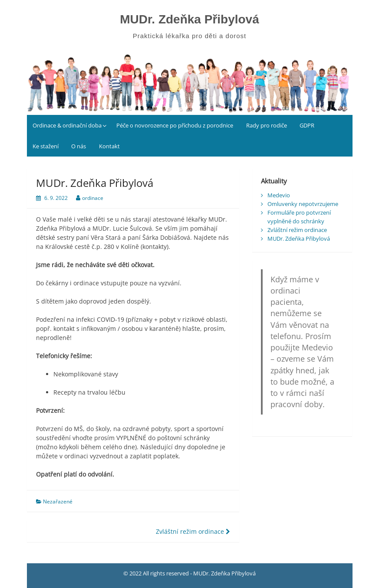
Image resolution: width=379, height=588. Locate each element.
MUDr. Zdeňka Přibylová (189, 19)
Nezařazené (58, 501)
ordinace (93, 198)
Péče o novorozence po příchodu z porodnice (175, 125)
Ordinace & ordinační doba (67, 125)
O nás (79, 146)
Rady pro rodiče (267, 125)
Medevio (279, 195)
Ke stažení (46, 146)
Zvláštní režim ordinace (193, 531)
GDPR (307, 125)
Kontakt (109, 146)
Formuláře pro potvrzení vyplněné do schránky (299, 217)
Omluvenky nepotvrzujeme (303, 204)
